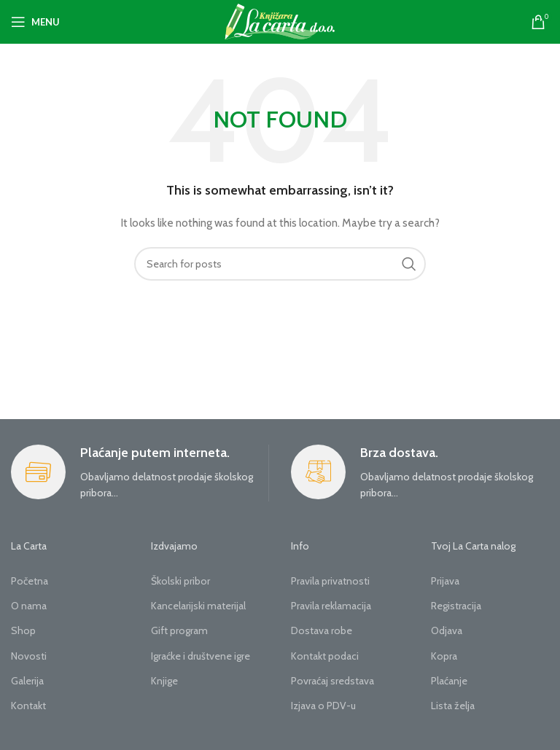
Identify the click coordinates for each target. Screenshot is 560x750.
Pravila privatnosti (330, 581)
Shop (23, 630)
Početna (30, 581)
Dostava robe (322, 630)
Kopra (444, 656)
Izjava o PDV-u (323, 706)
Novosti (29, 656)
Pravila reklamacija (331, 606)
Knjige (164, 681)
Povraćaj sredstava (332, 681)
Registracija (456, 606)
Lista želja (453, 706)
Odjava (447, 630)
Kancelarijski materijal (198, 606)
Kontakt (28, 706)
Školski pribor (180, 581)
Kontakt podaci (325, 656)
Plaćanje (449, 681)
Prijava (445, 581)
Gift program (179, 630)
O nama (29, 606)
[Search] (280, 264)
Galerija (27, 681)
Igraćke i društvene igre (201, 656)
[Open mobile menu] (35, 22)
